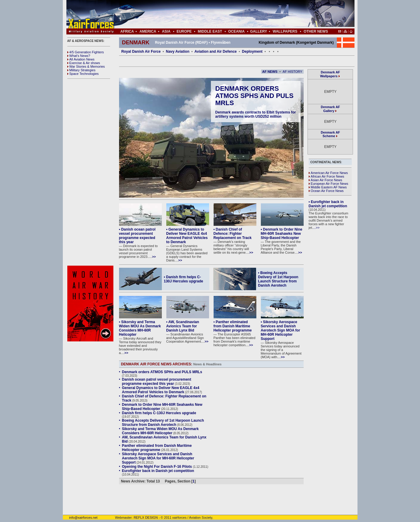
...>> (316, 228)
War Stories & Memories (86, 66)
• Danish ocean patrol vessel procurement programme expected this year (137, 236)
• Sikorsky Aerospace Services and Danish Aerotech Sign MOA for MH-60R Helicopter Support (281, 330)
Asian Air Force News (325, 180)
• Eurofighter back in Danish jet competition (328, 204)
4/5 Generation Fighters (86, 52)
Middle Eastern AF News (328, 187)
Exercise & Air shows (84, 63)
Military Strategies (81, 70)
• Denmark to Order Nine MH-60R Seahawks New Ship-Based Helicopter (282, 234)
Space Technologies (83, 74)
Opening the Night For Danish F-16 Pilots (157, 467)
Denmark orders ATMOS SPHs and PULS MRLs (255, 96)
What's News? (79, 56)
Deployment (252, 52)
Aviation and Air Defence (216, 52)
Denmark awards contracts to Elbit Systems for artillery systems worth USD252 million (256, 114)
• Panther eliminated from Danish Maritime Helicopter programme (233, 326)
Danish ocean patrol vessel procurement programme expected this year (157, 382)
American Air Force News (328, 173)
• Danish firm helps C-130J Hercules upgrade (184, 279)
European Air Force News (328, 184)
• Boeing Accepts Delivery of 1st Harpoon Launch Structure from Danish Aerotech (278, 279)
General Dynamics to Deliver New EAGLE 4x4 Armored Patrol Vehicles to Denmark (161, 390)
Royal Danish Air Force (141, 52)
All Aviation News (81, 59)
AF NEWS (270, 72)
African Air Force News (327, 176)
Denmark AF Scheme (330, 134)
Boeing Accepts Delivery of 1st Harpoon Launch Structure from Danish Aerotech (163, 423)
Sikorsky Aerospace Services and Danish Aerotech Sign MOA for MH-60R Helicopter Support (158, 458)
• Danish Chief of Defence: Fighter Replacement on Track (233, 234)
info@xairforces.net (80, 518)
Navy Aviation (178, 52)
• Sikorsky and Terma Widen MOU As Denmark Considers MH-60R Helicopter (140, 328)
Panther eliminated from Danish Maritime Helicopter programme (157, 448)
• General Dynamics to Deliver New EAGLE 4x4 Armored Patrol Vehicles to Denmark (187, 236)
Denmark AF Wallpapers (330, 74)
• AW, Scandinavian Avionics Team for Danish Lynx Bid (183, 326)
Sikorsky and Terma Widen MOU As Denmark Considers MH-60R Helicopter (160, 431)
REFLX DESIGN (146, 518)
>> (154, 257)
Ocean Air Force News (326, 191)
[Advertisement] (228, 14)
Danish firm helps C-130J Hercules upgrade (159, 413)
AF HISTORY (293, 72)
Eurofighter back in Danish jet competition (158, 471)
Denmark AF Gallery (330, 109)
